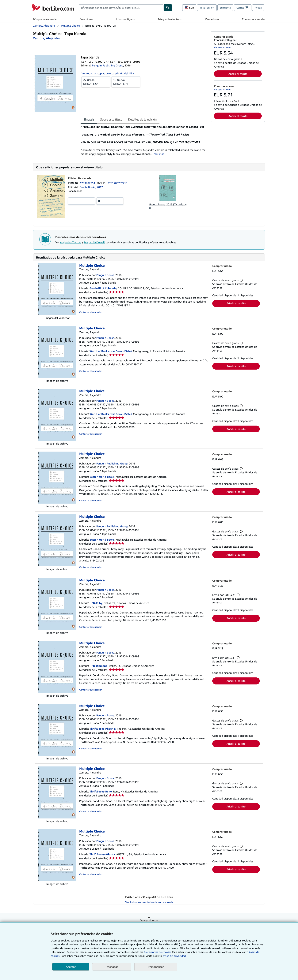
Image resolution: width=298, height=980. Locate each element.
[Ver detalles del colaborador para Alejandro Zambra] (47, 38)
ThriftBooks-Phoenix (103, 729)
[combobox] (121, 8)
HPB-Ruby (96, 603)
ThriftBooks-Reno (101, 791)
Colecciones (86, 19)
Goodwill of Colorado (103, 288)
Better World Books (102, 477)
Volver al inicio (149, 920)
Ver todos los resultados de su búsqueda (149, 902)
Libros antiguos (125, 19)
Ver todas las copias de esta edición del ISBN (108, 73)
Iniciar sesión (207, 8)
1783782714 (88, 183)
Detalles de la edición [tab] (142, 119)
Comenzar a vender (253, 19)
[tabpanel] (144, 140)
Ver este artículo (222, 47)
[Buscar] (168, 8)
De (96, 82)
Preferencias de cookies (158, 952)
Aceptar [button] (71, 967)
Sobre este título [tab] (111, 119)
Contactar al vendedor (90, 312)
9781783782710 (117, 183)
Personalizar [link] (156, 967)
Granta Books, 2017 (91, 187)
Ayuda (258, 8)
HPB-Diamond (99, 666)
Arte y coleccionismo (170, 19)
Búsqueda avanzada (45, 19)
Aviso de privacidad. (174, 956)
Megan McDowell (94, 242)
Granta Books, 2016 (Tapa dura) (168, 204)
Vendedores (212, 19)
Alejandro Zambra (71, 242)
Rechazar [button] (112, 967)
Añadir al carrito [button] (238, 74)
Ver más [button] (159, 154)
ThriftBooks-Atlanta (102, 854)
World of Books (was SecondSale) (111, 351)
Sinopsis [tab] (89, 119)
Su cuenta (225, 8)
